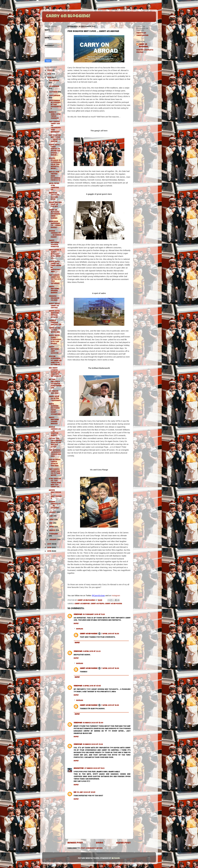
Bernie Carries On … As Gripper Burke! (55, 431)
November (54, 87)
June (52, 520)
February (54, 534)
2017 (49, 544)
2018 (49, 78)
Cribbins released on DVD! (54, 298)
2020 (50, 71)
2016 (49, 548)
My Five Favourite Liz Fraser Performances (55, 384)
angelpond (79, 768)
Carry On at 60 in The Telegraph (55, 399)
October (54, 92)
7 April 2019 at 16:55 (110, 705)
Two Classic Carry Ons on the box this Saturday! (55, 279)
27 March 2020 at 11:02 (94, 768)
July (51, 516)
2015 (49, 551)
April (52, 527)
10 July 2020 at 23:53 (86, 792)
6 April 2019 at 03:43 (92, 686)
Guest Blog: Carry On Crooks (54, 306)
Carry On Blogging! (68, 16)
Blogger (116, 858)
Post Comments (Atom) (92, 848)
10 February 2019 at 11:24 (94, 615)
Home (100, 843)
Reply (76, 624)
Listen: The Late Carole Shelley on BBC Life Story (55, 443)
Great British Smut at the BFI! (55, 205)
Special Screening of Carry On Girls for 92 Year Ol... (55, 361)
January (53, 540)
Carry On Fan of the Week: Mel (55, 330)
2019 (49, 74)
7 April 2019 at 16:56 (110, 634)
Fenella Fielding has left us (55, 323)
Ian (75, 792)
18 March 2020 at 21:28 (93, 745)
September (55, 96)
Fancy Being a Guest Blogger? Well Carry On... (55, 254)
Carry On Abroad (82, 604)
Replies (80, 629)
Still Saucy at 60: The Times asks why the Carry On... (55, 483)
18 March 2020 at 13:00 (93, 723)
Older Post (123, 843)
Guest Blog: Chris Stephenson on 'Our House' (55, 340)
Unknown (78, 615)
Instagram (116, 596)
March (52, 531)
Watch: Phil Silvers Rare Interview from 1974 (54, 176)
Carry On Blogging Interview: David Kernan (55, 214)
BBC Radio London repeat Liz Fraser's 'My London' (55, 372)
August (53, 513)
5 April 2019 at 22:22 (92, 652)
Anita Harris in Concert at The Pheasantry (55, 105)
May (51, 523)
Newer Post (75, 843)
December (54, 81)
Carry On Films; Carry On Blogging (106, 604)
